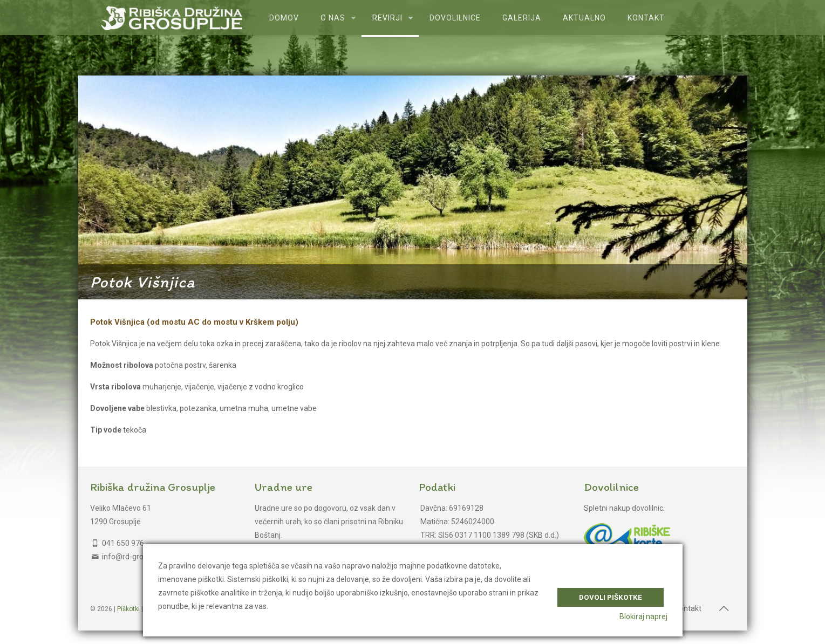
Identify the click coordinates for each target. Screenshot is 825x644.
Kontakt (688, 608)
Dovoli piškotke (611, 595)
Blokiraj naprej (643, 616)
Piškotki (128, 609)
